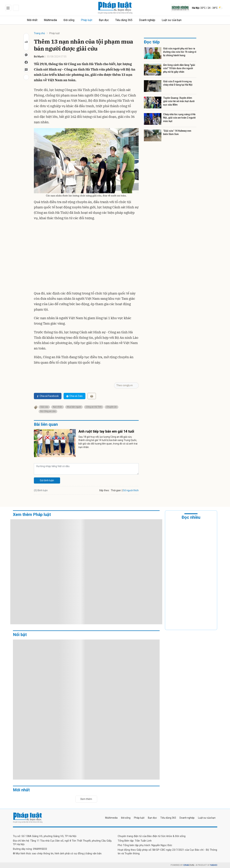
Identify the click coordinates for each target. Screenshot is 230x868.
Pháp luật (90, 20)
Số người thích (131, 490)
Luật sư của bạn (177, 20)
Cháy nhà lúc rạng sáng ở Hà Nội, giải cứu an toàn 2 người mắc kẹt (179, 118)
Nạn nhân (58, 407)
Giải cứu (44, 407)
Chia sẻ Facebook (48, 396)
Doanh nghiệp (152, 20)
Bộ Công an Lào (48, 411)
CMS (189, 865)
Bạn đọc (107, 20)
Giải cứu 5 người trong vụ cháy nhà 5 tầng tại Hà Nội (178, 83)
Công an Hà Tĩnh (94, 407)
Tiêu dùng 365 (128, 20)
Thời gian (116, 490)
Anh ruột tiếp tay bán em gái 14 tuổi (106, 432)
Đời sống (71, 20)
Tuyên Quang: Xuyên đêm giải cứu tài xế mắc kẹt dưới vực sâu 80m (179, 101)
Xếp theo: (104, 490)
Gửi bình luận (47, 480)
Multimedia (52, 20)
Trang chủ (39, 33)
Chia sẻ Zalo (74, 396)
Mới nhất (33, 20)
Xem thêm (86, 799)
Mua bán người (74, 407)
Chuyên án (112, 407)
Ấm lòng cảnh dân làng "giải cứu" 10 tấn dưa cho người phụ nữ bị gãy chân (179, 68)
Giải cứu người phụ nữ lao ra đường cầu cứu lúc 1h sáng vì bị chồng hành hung (180, 52)
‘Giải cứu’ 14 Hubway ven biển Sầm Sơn (177, 133)
